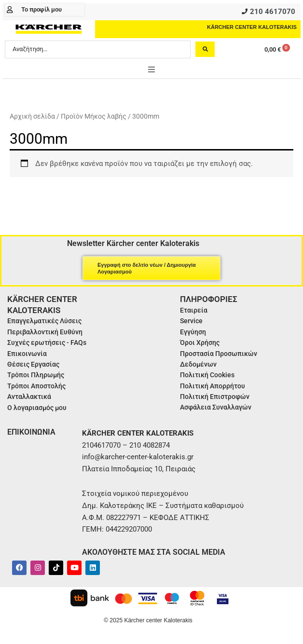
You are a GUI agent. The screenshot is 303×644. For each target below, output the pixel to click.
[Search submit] (205, 49)
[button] (151, 69)
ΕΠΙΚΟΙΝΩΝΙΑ (31, 432)
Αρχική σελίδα (32, 116)
